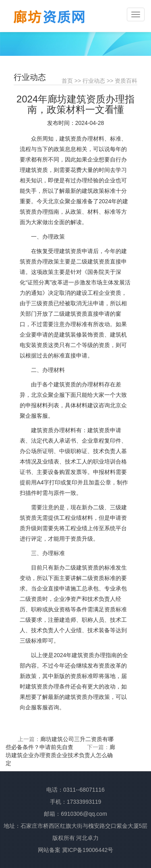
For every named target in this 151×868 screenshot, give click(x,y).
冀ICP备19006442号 (88, 850)
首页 (67, 81)
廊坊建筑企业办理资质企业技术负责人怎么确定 (60, 755)
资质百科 (126, 81)
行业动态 (94, 81)
